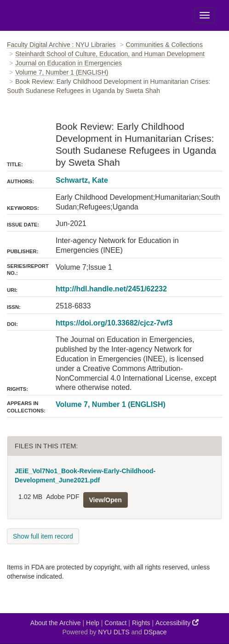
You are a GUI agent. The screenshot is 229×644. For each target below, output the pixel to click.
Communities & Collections (164, 45)
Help (93, 623)
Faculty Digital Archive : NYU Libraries (61, 45)
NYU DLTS (114, 632)
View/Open (106, 500)
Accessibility (177, 623)
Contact (115, 623)
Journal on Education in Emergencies (69, 63)
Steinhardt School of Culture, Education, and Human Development (110, 54)
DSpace (155, 632)
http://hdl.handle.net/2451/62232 (111, 289)
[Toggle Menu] (205, 15)
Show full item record (43, 536)
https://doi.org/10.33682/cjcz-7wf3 (114, 323)
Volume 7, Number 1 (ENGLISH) (62, 72)
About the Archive (56, 623)
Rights (141, 623)
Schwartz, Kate (82, 180)
